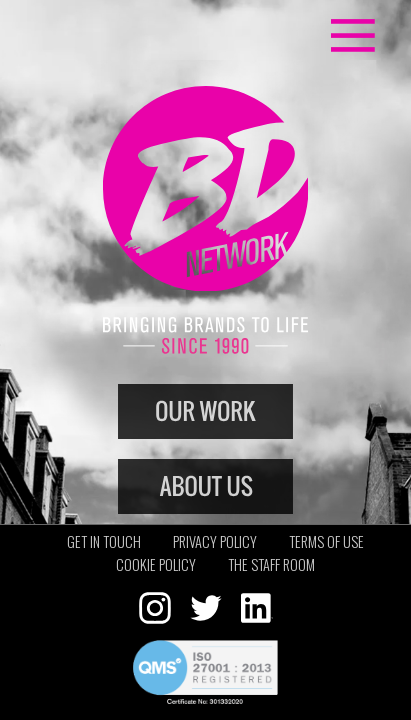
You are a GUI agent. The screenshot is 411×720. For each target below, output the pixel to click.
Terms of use (326, 541)
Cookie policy (156, 564)
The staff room (271, 564)
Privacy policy (215, 541)
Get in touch (104, 541)
